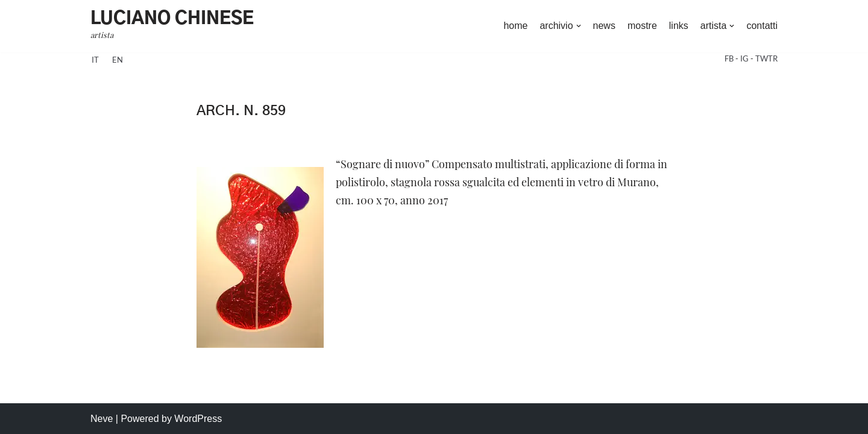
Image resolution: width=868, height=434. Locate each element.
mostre (642, 26)
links (679, 26)
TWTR (766, 58)
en (118, 60)
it (95, 60)
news (604, 26)
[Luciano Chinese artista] (172, 26)
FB (730, 58)
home (515, 26)
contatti (762, 26)
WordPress (198, 419)
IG (745, 58)
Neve (102, 419)
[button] (579, 26)
